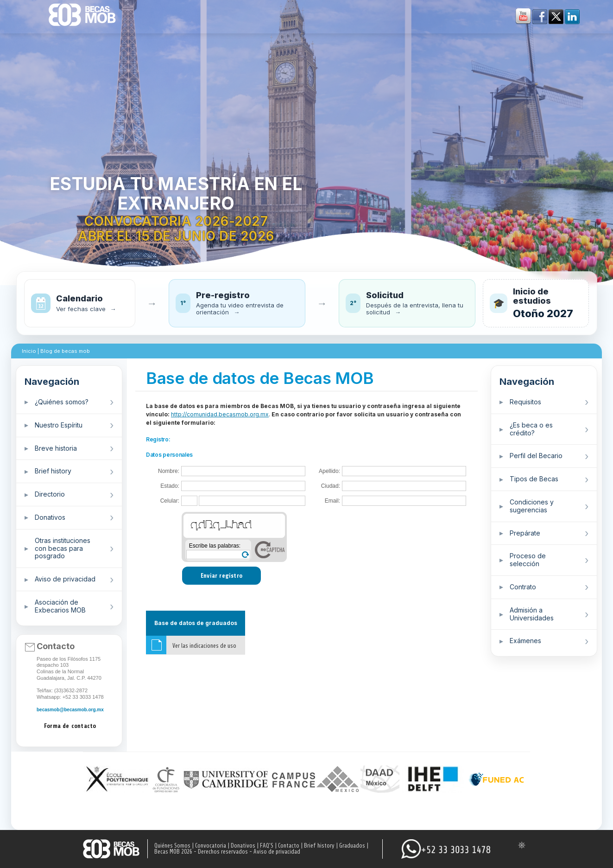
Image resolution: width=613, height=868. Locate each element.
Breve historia (56, 448)
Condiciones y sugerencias (532, 506)
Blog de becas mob (65, 351)
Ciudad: (331, 486)
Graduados (352, 846)
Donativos (50, 517)
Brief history (53, 471)
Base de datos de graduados (196, 623)
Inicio (29, 351)
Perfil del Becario (536, 456)
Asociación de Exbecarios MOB (60, 606)
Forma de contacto (70, 726)
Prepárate (525, 533)
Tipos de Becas (534, 479)
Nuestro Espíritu (59, 425)
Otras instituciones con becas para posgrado (63, 548)
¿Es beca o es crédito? (531, 429)
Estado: (170, 486)
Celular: (170, 501)
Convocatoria (211, 846)
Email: (332, 501)
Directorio (50, 494)
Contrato (523, 587)
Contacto (289, 846)
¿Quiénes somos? (62, 402)
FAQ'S (267, 846)
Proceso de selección (528, 560)
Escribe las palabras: (215, 546)
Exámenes (525, 641)
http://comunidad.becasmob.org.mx (220, 414)
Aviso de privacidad (65, 579)
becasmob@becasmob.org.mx (70, 710)
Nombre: (169, 471)
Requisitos (525, 402)
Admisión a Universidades (532, 614)
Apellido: (329, 471)
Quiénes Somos (172, 846)
